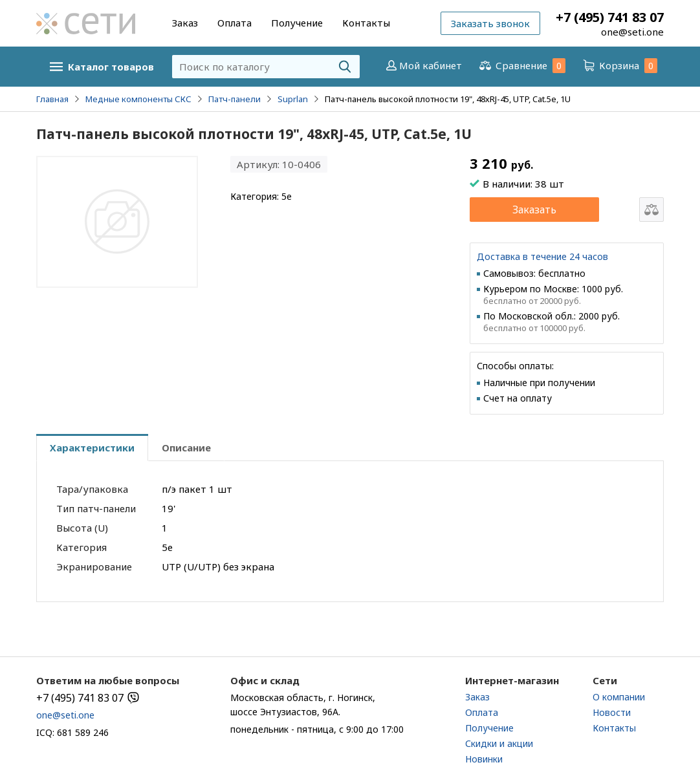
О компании (619, 697)
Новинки (484, 759)
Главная (52, 99)
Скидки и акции (499, 743)
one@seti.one (632, 32)
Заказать (534, 210)
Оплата (235, 23)
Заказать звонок (490, 23)
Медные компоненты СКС (138, 99)
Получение (297, 23)
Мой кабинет (423, 65)
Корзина (619, 66)
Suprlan (293, 99)
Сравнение (521, 66)
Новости (612, 712)
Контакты (366, 23)
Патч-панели (235, 99)
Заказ (185, 23)
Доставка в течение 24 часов (542, 256)
